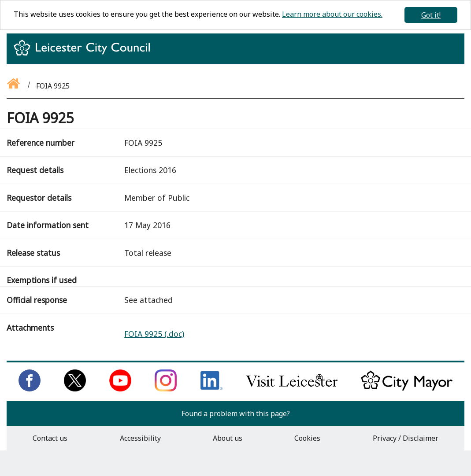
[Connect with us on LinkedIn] (211, 389)
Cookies (307, 438)
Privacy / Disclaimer (406, 438)
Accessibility (140, 438)
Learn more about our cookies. (332, 14)
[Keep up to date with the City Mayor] (407, 389)
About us (228, 438)
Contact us (50, 438)
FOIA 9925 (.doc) (154, 334)
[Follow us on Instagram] (166, 389)
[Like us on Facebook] (30, 389)
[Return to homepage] (85, 55)
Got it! (431, 15)
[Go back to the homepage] (14, 86)
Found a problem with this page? (236, 413)
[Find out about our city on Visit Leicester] (292, 389)
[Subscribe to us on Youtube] (120, 389)
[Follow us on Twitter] (75, 389)
